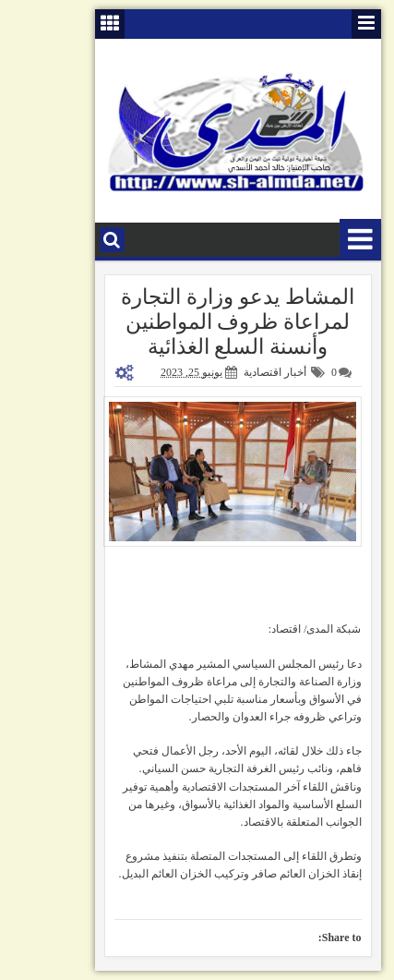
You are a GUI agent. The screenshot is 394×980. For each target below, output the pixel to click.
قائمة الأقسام (320, 240)
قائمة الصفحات (326, 24)
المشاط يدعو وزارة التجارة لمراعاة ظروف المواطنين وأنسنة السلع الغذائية (197, 322)
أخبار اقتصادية (234, 372)
